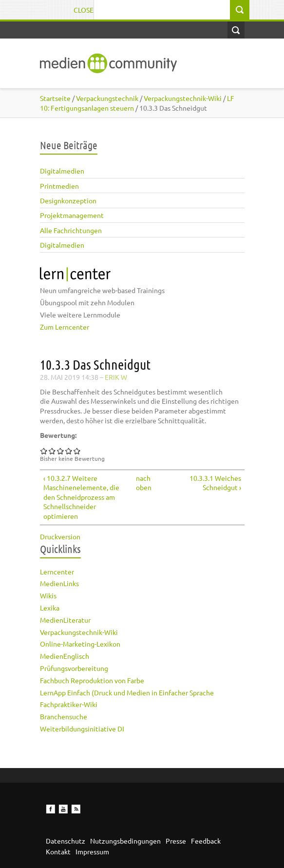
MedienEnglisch (65, 656)
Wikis (48, 595)
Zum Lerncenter (65, 327)
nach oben (140, 483)
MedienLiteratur (65, 620)
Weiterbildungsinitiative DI (82, 729)
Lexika (50, 608)
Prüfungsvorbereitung (74, 668)
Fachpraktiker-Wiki (69, 704)
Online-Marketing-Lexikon (80, 644)
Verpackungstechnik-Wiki (79, 632)
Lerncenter (57, 572)
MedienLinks (59, 583)
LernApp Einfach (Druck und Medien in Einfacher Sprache (127, 692)
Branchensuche (64, 716)
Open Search (236, 30)
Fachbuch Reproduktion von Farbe (92, 680)
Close (84, 10)
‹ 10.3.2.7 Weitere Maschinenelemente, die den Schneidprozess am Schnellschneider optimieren (81, 497)
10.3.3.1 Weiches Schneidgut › (215, 483)
